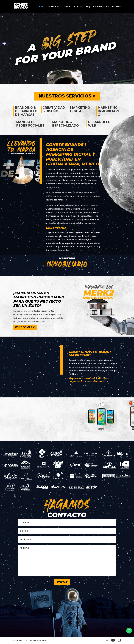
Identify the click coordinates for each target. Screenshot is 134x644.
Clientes (78, 7)
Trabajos (67, 7)
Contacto (98, 7)
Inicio (41, 7)
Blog (88, 7)
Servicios (52, 7)
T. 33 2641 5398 (113, 7)
